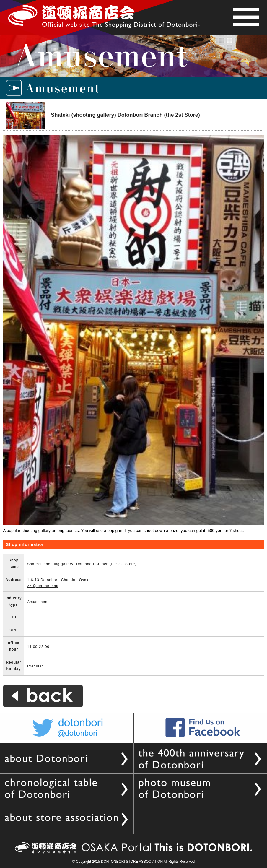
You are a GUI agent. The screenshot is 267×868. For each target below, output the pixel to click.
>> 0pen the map (43, 586)
